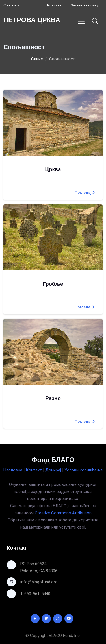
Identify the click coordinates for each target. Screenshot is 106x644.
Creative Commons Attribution (63, 513)
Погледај (85, 192)
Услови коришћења (84, 470)
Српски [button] (10, 5)
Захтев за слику (84, 5)
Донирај (53, 470)
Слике (37, 59)
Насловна (13, 470)
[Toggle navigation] (81, 21)
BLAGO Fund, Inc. (65, 636)
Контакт (54, 5)
